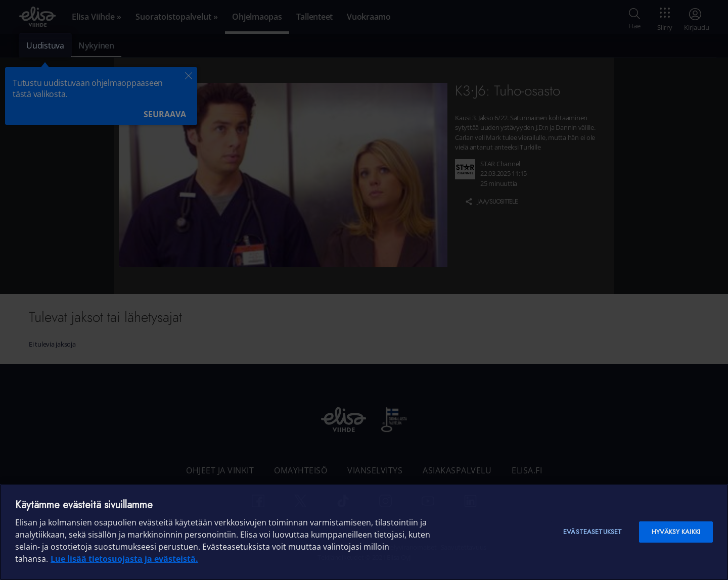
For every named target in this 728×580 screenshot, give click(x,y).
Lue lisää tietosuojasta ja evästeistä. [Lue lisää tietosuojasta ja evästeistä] (124, 559)
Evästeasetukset (593, 532)
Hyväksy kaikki (676, 532)
